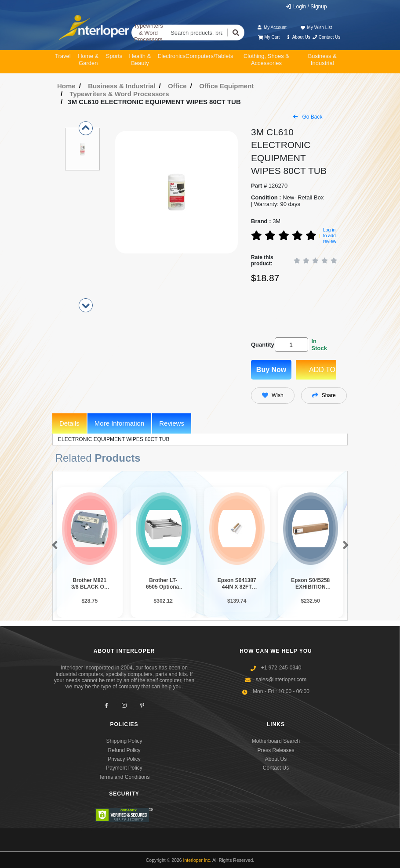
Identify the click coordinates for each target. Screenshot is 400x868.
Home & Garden (88, 60)
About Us (298, 37)
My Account (272, 27)
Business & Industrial (322, 60)
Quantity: (261, 345)
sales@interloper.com (281, 680)
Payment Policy (124, 768)
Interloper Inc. (197, 860)
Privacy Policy (124, 759)
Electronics (171, 56)
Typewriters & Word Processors (148, 33)
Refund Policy (124, 750)
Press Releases (276, 750)
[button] (53, 546)
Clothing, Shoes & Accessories (266, 60)
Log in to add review (330, 235)
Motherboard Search (276, 741)
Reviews (172, 423)
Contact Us (326, 37)
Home (66, 86)
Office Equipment (226, 86)
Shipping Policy (124, 741)
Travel (63, 56)
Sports (114, 56)
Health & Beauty (140, 60)
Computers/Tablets (209, 56)
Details (69, 423)
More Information (119, 423)
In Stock (319, 345)
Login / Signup (306, 7)
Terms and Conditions (124, 777)
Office (177, 86)
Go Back (308, 117)
